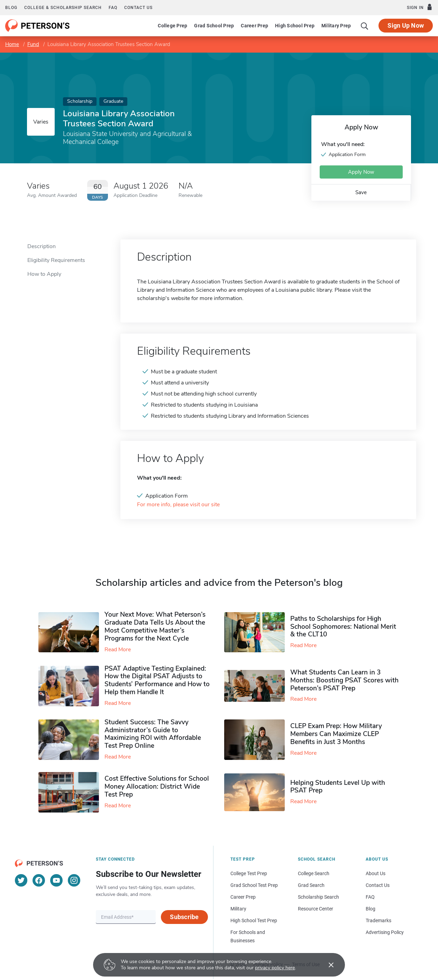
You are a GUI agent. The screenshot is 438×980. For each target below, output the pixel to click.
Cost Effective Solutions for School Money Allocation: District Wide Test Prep (157, 787)
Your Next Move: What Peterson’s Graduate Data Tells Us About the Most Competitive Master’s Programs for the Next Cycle (155, 626)
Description (42, 246)
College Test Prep (249, 873)
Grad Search (311, 885)
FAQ (113, 8)
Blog (11, 8)
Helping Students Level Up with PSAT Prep (338, 787)
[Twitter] (21, 880)
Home (12, 44)
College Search (314, 873)
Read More (118, 650)
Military (238, 909)
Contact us (138, 8)
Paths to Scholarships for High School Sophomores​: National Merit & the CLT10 (343, 627)
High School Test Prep (254, 920)
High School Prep (295, 26)
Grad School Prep (214, 26)
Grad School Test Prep (254, 885)
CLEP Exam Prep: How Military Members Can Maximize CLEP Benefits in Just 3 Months (336, 734)
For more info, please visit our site (178, 505)
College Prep (172, 26)
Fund (33, 44)
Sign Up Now (406, 25)
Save (361, 192)
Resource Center (316, 909)
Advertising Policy (385, 932)
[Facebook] (39, 880)
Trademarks (378, 920)
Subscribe (184, 917)
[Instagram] (74, 880)
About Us (376, 873)
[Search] (365, 26)
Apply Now (361, 172)
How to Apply (44, 274)
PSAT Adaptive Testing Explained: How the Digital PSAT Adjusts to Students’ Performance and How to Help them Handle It (157, 680)
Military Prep (336, 26)
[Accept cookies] (326, 965)
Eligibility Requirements (56, 260)
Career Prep (254, 26)
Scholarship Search (318, 897)
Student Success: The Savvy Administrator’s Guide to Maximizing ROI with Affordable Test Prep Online (153, 734)
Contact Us (378, 885)
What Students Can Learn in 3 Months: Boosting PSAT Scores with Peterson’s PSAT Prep (344, 680)
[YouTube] (56, 880)
